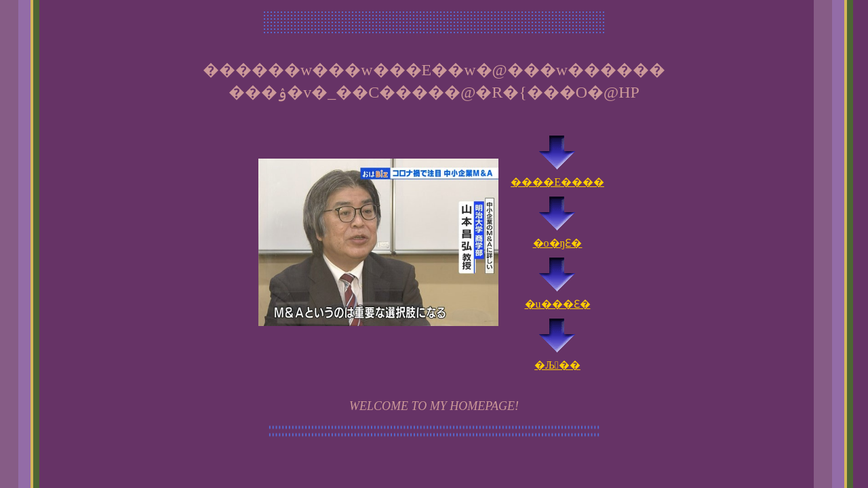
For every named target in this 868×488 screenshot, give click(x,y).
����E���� (557, 176)
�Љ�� (557, 359)
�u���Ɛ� (558, 298)
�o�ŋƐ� (558, 237)
